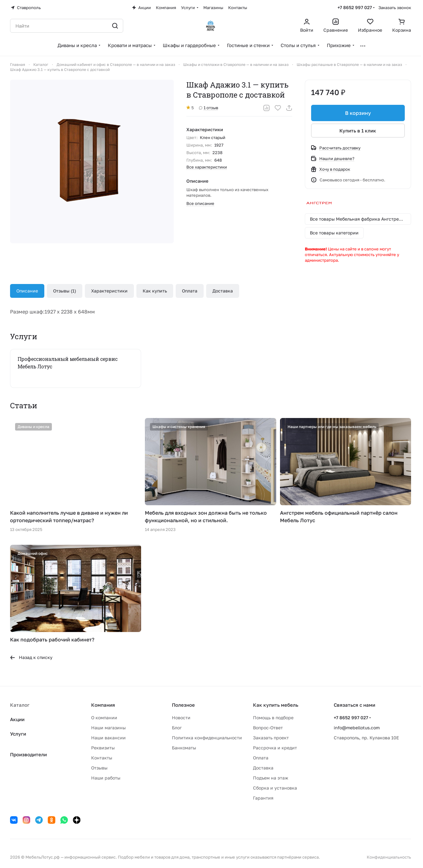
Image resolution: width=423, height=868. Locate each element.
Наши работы (106, 778)
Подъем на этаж (271, 778)
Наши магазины (108, 728)
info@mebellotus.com (357, 728)
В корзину (358, 113)
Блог (177, 728)
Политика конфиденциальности (207, 738)
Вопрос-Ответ (268, 728)
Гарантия (263, 798)
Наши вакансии (108, 738)
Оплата (190, 291)
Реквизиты (103, 748)
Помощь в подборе (273, 718)
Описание (27, 291)
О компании (104, 718)
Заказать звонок (395, 8)
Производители (28, 754)
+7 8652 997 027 (355, 7)
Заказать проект (271, 738)
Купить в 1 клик (358, 131)
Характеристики (109, 291)
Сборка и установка (275, 788)
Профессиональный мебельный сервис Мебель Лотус (68, 363)
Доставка (223, 291)
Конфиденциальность (389, 857)
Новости (181, 718)
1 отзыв (209, 108)
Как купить (155, 291)
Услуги (18, 734)
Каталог (20, 705)
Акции (17, 719)
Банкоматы (184, 748)
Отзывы (99, 768)
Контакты (102, 758)
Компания (103, 705)
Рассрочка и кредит (275, 748)
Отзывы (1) (65, 291)
